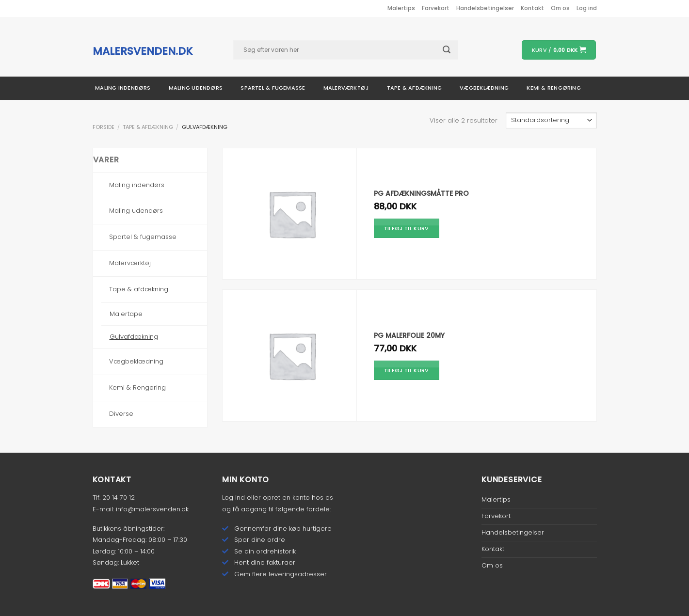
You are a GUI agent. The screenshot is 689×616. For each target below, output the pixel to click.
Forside (104, 127)
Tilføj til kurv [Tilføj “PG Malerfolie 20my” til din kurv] (407, 370)
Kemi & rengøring (554, 88)
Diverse (121, 414)
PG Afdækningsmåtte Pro (421, 193)
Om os (560, 8)
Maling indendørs (123, 88)
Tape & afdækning (415, 88)
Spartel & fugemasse (273, 88)
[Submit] (451, 50)
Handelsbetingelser (485, 8)
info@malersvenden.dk (152, 509)
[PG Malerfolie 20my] (292, 355)
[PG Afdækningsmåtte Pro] (292, 214)
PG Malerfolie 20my (409, 335)
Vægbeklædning (484, 88)
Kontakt (532, 8)
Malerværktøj (346, 88)
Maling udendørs (196, 88)
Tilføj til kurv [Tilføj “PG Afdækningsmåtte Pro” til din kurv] (407, 228)
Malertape (126, 314)
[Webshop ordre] (551, 120)
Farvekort (436, 8)
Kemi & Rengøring (137, 387)
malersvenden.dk (143, 51)
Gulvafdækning (134, 337)
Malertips (401, 8)
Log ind (233, 498)
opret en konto (286, 498)
